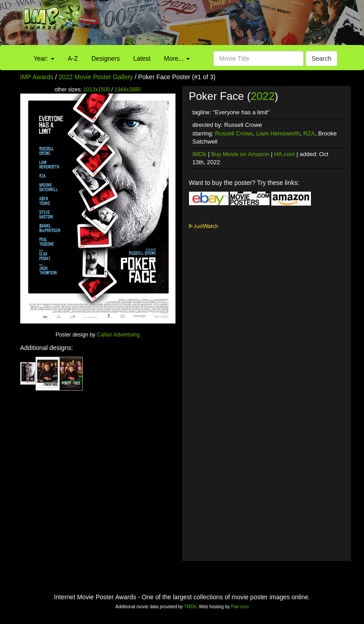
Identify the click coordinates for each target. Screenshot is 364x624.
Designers (106, 58)
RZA (309, 133)
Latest (142, 58)
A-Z (73, 58)
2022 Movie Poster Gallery (96, 77)
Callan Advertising (118, 335)
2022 (263, 96)
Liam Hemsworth (278, 133)
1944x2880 (128, 90)
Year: (44, 58)
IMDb (200, 154)
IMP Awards (37, 77)
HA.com (284, 154)
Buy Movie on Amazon (240, 154)
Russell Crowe (234, 133)
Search (321, 58)
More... (177, 58)
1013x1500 (97, 90)
